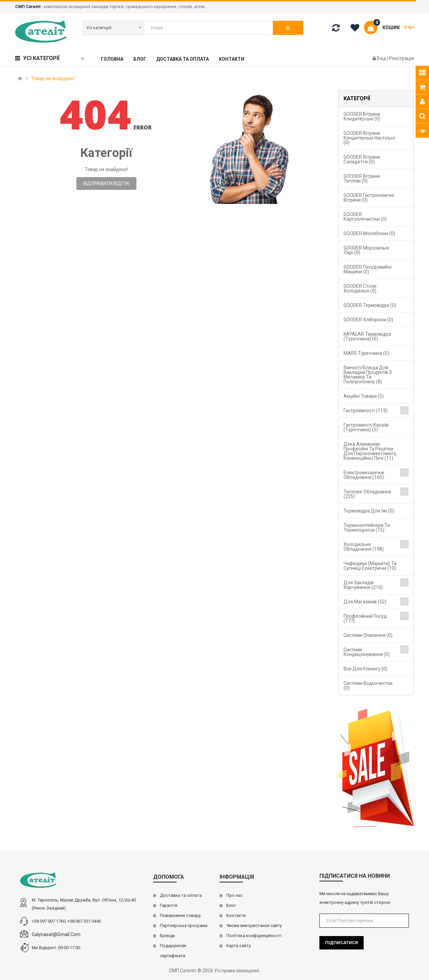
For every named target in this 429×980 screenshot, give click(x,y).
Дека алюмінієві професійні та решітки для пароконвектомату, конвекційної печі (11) (370, 451)
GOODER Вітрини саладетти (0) (362, 159)
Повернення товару (180, 915)
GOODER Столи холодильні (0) (360, 288)
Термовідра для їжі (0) (369, 511)
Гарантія (169, 905)
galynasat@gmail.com (56, 934)
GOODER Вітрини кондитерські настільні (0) (369, 138)
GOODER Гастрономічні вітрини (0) (369, 198)
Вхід (382, 58)
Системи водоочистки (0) (368, 686)
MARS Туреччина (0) (366, 353)
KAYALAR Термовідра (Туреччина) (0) (367, 336)
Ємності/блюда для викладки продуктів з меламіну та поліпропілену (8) (368, 375)
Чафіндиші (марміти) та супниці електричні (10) (370, 566)
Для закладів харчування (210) (363, 585)
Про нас (234, 895)
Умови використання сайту (254, 925)
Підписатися (342, 943)
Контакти (236, 915)
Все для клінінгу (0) (365, 669)
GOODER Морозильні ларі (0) (366, 250)
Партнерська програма (184, 925)
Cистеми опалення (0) (368, 635)
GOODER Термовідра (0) (370, 305)
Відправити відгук (106, 183)
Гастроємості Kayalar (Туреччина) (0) (366, 427)
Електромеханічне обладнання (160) (364, 475)
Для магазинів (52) (365, 602)
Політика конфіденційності (254, 936)
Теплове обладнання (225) (367, 494)
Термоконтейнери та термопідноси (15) (367, 528)
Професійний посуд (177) (365, 618)
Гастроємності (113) (365, 411)
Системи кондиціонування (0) (367, 652)
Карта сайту (238, 946)
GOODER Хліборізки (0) (368, 320)
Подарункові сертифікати (173, 951)
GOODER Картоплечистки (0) (365, 217)
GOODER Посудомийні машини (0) (367, 269)
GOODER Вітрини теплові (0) (362, 178)
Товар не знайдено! (53, 78)
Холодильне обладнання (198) (364, 547)
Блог (231, 905)
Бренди (167, 936)
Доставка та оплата (181, 895)
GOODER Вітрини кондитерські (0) (362, 116)
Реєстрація (402, 58)
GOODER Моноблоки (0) (369, 233)
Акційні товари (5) (364, 396)
